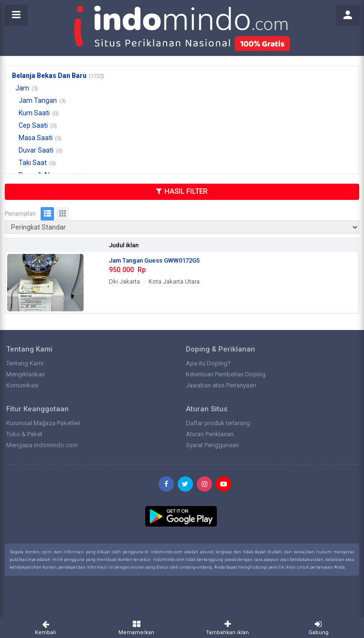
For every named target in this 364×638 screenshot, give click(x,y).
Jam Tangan (38, 100)
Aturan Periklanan (210, 434)
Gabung (319, 628)
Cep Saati (33, 125)
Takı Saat (33, 163)
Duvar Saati (36, 150)
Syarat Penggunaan (212, 445)
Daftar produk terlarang (218, 423)
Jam (22, 88)
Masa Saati (36, 138)
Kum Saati (34, 113)
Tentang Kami (25, 363)
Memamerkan (137, 628)
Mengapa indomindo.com (42, 445)
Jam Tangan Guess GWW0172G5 (154, 260)
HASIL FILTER (182, 191)
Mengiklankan (26, 374)
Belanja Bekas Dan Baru (49, 76)
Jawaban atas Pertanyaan (221, 385)
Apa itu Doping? (208, 363)
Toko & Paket (24, 434)
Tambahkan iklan (228, 628)
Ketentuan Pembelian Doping (226, 374)
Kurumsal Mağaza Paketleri (43, 423)
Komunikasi (22, 385)
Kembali (46, 628)
